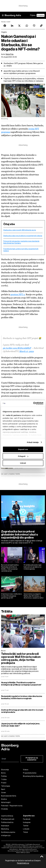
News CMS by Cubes (23, 853)
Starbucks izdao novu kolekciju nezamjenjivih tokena (23, 236)
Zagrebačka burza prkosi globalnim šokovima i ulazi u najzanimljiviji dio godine (20, 535)
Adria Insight (6, 802)
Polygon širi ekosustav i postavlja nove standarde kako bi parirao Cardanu (21, 242)
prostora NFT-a (18, 294)
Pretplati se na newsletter (32, 759)
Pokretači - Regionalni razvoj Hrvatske (12, 807)
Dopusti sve (23, 449)
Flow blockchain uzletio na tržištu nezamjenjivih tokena (21, 250)
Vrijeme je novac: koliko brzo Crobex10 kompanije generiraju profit (11, 596)
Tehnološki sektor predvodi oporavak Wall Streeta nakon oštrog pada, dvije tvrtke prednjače (21, 658)
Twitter (26, 826)
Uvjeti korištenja (7, 816)
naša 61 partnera (13, 415)
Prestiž (4, 783)
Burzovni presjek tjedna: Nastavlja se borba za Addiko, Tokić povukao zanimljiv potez (10, 568)
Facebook (27, 819)
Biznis (3, 773)
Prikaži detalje (33, 442)
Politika (4, 776)
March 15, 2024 (27, 351)
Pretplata (41, 15)
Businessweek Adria (9, 796)
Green (4, 793)
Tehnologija (6, 786)
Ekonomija (5, 770)
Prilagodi (23, 456)
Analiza (4, 799)
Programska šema (30, 773)
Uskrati (23, 463)
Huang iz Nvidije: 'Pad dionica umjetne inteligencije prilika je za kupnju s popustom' (21, 684)
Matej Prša (10, 54)
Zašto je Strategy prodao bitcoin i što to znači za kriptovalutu (22, 711)
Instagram (27, 822)
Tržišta (7, 611)
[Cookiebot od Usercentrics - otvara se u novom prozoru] (33, 403)
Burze (3, 651)
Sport (3, 789)
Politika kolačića (7, 822)
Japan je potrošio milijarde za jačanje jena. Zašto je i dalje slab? (21, 725)
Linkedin (26, 829)
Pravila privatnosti (8, 819)
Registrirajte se (23, 863)
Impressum (5, 826)
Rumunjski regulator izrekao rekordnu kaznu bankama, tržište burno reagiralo (22, 697)
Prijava (33, 15)
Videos (26, 770)
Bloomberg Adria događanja (33, 776)
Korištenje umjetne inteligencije (8, 834)
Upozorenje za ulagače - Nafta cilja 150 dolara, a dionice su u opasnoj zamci (34, 596)
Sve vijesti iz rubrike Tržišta (11, 474)
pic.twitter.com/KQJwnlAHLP (17, 348)
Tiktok (25, 832)
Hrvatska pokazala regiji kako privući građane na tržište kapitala (33, 567)
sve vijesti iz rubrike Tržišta (11, 736)
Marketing (5, 829)
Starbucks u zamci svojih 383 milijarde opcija (20, 230)
